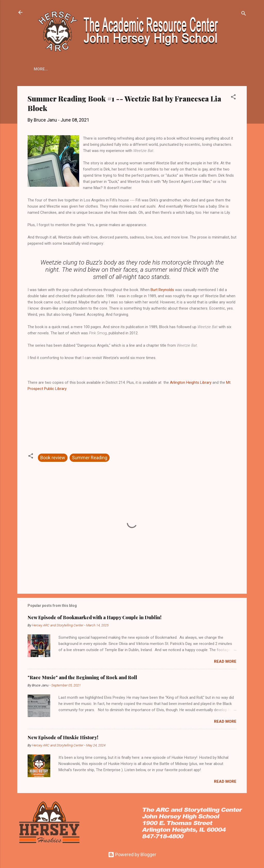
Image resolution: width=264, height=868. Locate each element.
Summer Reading (90, 459)
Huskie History (151, 73)
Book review (53, 459)
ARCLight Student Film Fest (67, 73)
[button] (233, 99)
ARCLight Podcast (182, 66)
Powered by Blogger (132, 854)
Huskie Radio (116, 73)
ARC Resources (140, 66)
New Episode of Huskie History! (63, 738)
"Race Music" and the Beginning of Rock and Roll (82, 678)
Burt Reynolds (162, 291)
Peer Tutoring (188, 73)
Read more (225, 662)
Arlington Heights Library (191, 384)
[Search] (244, 14)
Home (68, 66)
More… (218, 75)
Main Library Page (99, 66)
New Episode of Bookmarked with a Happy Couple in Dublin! (94, 618)
